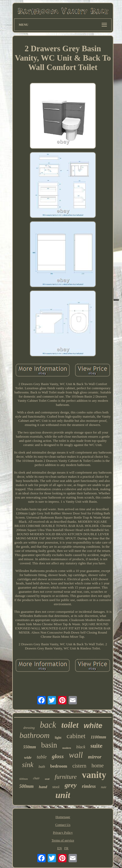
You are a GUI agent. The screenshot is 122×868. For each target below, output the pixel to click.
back (48, 725)
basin (49, 745)
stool (56, 787)
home (98, 765)
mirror (95, 757)
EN (59, 848)
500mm (26, 786)
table (42, 757)
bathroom (35, 735)
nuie (104, 787)
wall (76, 755)
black (81, 747)
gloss (58, 756)
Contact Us (63, 825)
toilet (70, 725)
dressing (29, 728)
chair (36, 778)
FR (66, 848)
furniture (66, 777)
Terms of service (63, 840)
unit (63, 795)
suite (96, 746)
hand (43, 787)
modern (67, 748)
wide (28, 757)
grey (71, 785)
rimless (89, 786)
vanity (94, 775)
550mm (30, 747)
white (93, 726)
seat (47, 779)
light (58, 738)
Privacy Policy (63, 832)
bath (42, 767)
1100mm (99, 737)
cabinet (76, 736)
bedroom (59, 766)
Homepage (63, 817)
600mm (23, 779)
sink (28, 765)
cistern (79, 766)
